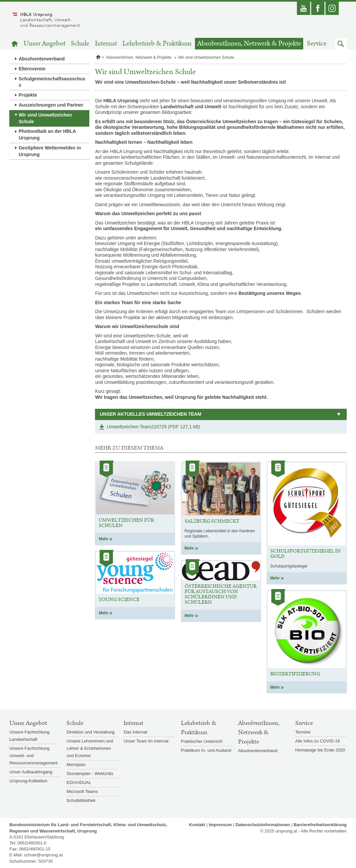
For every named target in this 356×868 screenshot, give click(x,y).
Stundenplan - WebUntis (90, 774)
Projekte (28, 95)
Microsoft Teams (82, 791)
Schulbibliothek (81, 800)
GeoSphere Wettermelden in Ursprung (50, 151)
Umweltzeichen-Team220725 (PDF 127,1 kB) (153, 427)
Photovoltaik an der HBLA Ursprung (47, 134)
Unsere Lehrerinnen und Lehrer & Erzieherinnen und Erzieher (90, 748)
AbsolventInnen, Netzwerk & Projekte (249, 44)
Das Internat (135, 732)
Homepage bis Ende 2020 (320, 750)
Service (317, 44)
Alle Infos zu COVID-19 (317, 741)
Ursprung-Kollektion (28, 781)
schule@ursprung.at (43, 855)
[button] (341, 44)
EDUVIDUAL (79, 782)
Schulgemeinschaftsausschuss (52, 82)
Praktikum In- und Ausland (206, 750)
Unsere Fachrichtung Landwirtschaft (29, 736)
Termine (303, 732)
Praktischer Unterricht (202, 741)
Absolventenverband (42, 59)
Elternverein (32, 69)
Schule (80, 44)
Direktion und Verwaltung (90, 732)
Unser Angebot (44, 44)
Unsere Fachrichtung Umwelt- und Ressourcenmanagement (33, 756)
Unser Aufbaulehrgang (31, 772)
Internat (106, 44)
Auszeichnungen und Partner (51, 105)
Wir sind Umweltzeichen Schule (45, 118)
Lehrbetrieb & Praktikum (157, 44)
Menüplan (76, 765)
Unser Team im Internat (146, 741)
